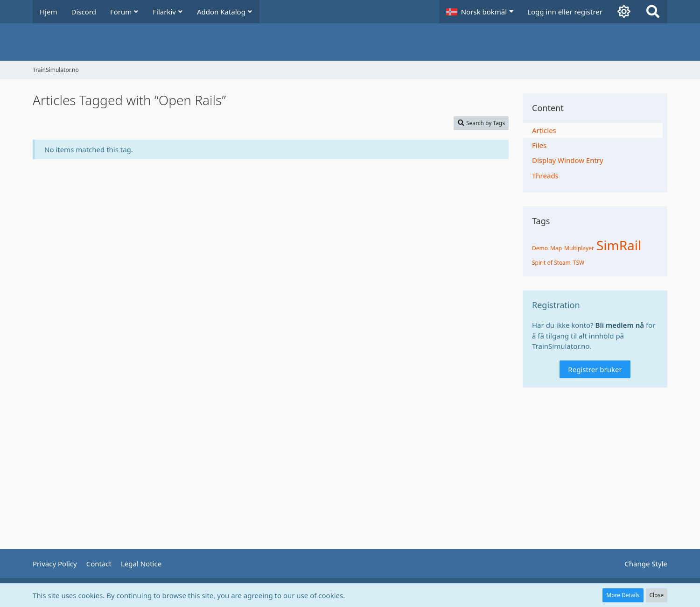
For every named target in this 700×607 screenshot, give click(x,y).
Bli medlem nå (620, 325)
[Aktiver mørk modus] (624, 12)
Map (556, 248)
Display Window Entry (568, 160)
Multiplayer (579, 248)
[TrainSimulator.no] (350, 42)
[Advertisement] (271, 190)
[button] (480, 12)
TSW (579, 263)
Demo (540, 248)
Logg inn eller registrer (565, 12)
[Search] (653, 12)
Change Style (646, 564)
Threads (545, 176)
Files (539, 145)
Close (657, 595)
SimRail (619, 245)
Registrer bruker (595, 369)
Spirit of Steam (551, 263)
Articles (544, 130)
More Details (623, 595)
